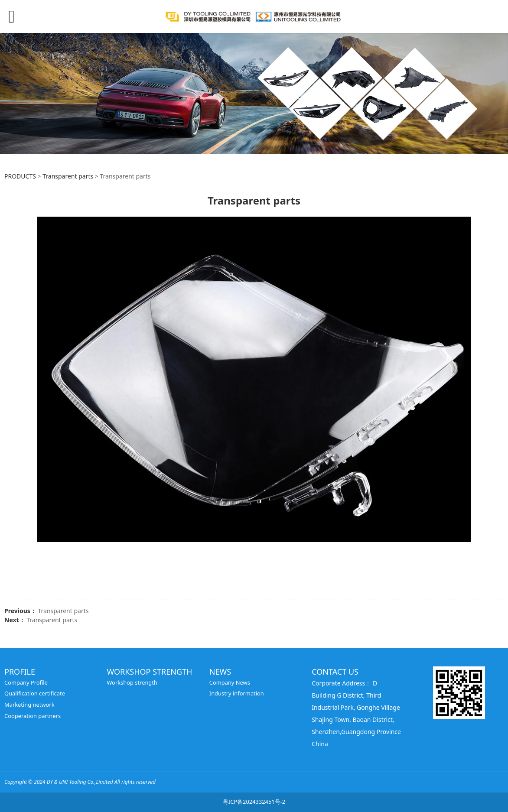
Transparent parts (68, 176)
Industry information (237, 693)
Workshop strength (132, 682)
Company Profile (26, 682)
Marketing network (29, 705)
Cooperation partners (33, 716)
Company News (230, 682)
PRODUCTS (20, 176)
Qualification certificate (35, 693)
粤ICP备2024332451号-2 (254, 802)
